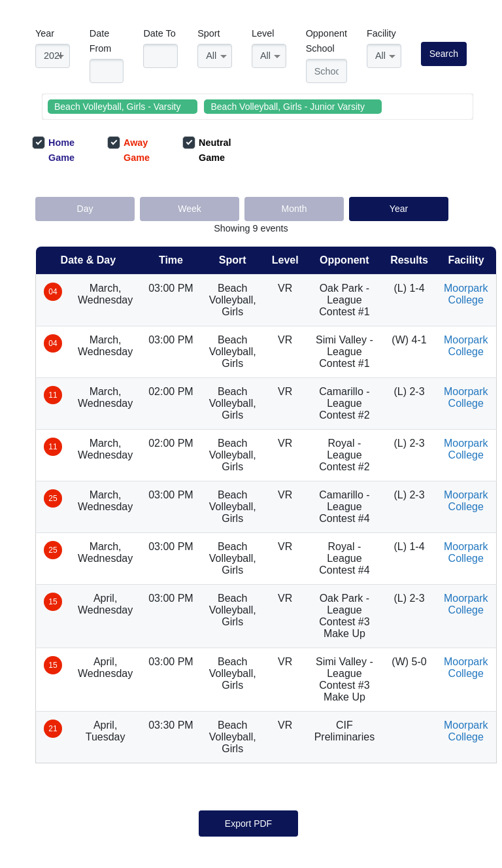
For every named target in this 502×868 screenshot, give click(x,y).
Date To (159, 33)
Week (190, 209)
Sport (209, 33)
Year (45, 33)
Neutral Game (207, 149)
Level (263, 33)
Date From (101, 41)
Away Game (128, 149)
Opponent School (326, 41)
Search (444, 54)
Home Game (53, 149)
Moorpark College (466, 294)
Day (85, 209)
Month (294, 209)
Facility (381, 33)
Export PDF (248, 824)
